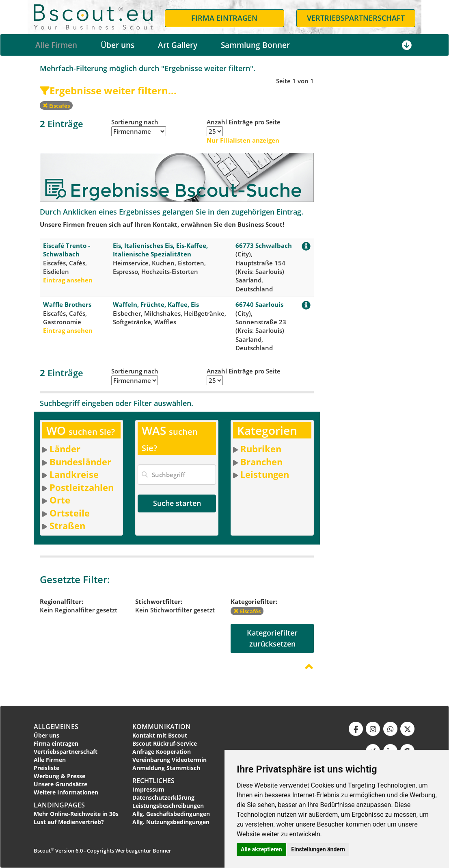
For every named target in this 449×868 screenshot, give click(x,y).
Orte (60, 500)
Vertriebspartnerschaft (66, 752)
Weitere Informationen (66, 792)
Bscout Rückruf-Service (165, 743)
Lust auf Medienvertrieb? (69, 822)
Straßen (67, 525)
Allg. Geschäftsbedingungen (171, 814)
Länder (65, 449)
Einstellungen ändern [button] (318, 849)
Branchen (261, 462)
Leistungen (265, 474)
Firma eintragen (56, 743)
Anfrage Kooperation (162, 752)
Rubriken (261, 449)
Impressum (148, 789)
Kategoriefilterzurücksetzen (272, 638)
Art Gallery (178, 45)
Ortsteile (70, 513)
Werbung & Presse (59, 776)
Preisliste (46, 768)
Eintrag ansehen (68, 280)
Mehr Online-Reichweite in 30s (76, 814)
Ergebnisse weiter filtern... (108, 90)
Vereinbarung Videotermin (169, 760)
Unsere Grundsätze (60, 784)
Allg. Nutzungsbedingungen (171, 822)
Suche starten (177, 503)
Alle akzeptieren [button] (261, 849)
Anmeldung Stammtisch (166, 768)
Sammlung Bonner (255, 45)
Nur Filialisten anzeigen (243, 140)
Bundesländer (80, 462)
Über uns (118, 45)
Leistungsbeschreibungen (168, 806)
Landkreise (74, 474)
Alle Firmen (56, 45)
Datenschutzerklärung (163, 797)
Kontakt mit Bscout (160, 735)
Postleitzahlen (82, 487)
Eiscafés (56, 106)
